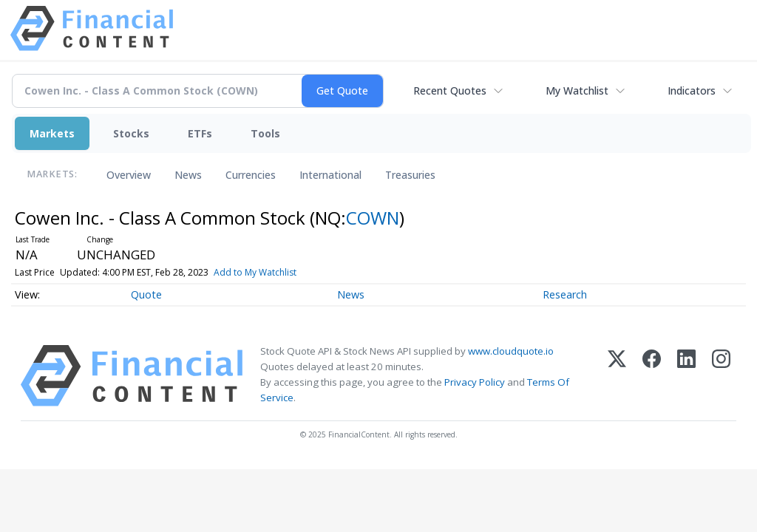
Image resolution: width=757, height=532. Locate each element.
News (188, 175)
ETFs (200, 133)
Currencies (251, 175)
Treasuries (410, 175)
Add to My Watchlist (255, 272)
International (330, 175)
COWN (373, 218)
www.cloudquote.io (511, 351)
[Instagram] (721, 376)
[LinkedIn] (686, 376)
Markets (52, 133)
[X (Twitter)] (617, 376)
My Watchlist (577, 91)
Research (565, 294)
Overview (129, 175)
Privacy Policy (475, 382)
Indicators (692, 91)
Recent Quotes (450, 91)
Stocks (131, 133)
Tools (265, 133)
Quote (146, 294)
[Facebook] (652, 376)
